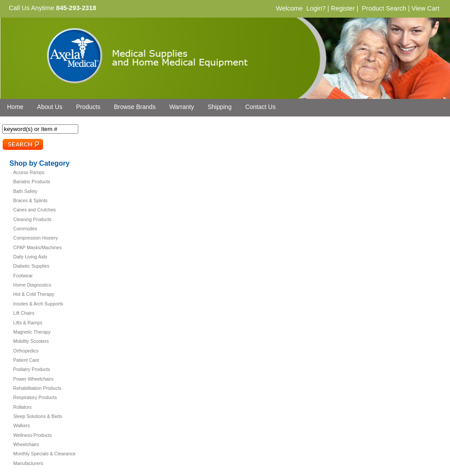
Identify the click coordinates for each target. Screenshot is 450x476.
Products (88, 107)
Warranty (181, 107)
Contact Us (260, 107)
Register (343, 8)
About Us (50, 107)
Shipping (220, 107)
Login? (316, 8)
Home (15, 107)
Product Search (384, 8)
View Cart (425, 8)
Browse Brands (135, 107)
